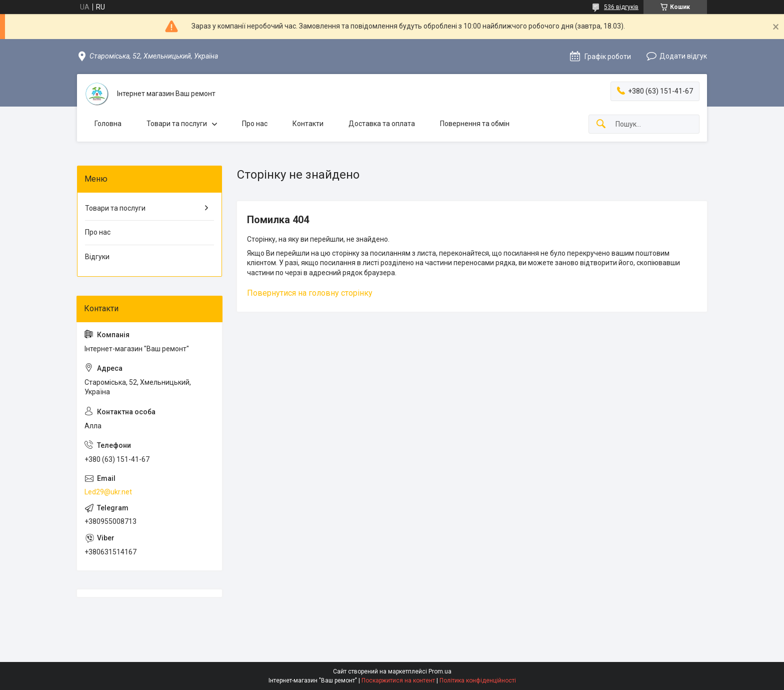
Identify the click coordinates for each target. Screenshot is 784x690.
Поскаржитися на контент (398, 680)
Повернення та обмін (475, 124)
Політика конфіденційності (478, 680)
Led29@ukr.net (108, 492)
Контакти (308, 124)
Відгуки (97, 257)
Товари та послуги (177, 124)
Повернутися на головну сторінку (310, 293)
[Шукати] (601, 124)
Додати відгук (683, 56)
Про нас (255, 124)
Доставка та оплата (382, 124)
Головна (108, 124)
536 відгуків (621, 7)
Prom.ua (440, 671)
